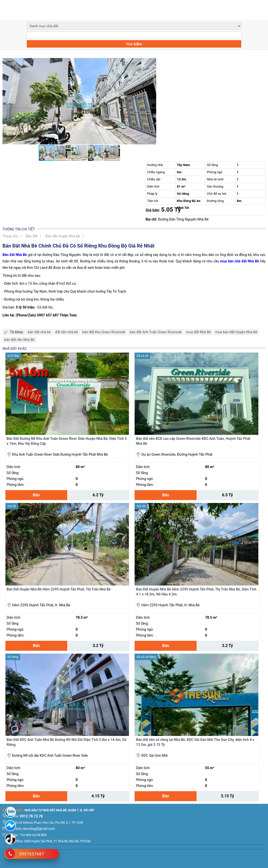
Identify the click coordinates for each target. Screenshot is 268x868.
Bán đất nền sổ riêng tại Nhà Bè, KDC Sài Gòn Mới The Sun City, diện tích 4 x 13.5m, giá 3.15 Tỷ (195, 742)
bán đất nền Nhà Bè (19, 340)
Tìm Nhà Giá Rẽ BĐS (33, 835)
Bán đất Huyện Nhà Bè (63, 236)
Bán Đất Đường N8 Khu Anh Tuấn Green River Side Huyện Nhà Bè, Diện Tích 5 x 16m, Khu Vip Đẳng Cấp (67, 441)
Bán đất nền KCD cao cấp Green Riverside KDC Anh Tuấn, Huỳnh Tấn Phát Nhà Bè (193, 441)
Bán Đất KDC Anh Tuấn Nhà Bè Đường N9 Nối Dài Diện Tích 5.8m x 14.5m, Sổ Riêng (67, 742)
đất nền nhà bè (66, 332)
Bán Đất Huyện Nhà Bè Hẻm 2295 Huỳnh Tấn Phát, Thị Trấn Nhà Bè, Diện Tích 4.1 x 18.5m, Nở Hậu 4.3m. (196, 592)
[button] (152, 62)
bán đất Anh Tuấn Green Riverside (156, 332)
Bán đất (32, 236)
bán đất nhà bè (39, 332)
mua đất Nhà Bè (199, 332)
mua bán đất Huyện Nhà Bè (236, 332)
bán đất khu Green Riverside (104, 332)
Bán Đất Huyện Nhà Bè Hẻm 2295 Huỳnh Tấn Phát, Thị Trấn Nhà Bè (59, 589)
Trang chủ (10, 236)
